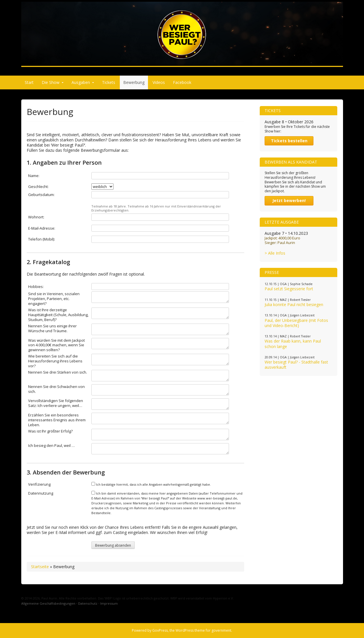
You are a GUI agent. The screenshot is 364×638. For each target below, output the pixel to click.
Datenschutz (88, 603)
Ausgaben (81, 82)
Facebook (182, 82)
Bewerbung (134, 82)
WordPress (185, 630)
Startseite (40, 567)
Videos (159, 82)
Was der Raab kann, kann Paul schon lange (293, 344)
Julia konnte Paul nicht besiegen (294, 304)
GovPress (160, 630)
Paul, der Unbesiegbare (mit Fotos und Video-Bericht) (296, 323)
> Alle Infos (275, 253)
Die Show (51, 82)
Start (29, 82)
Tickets (109, 82)
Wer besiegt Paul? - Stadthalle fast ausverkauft (296, 365)
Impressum (109, 603)
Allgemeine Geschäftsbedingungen (48, 603)
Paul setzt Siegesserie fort (289, 289)
